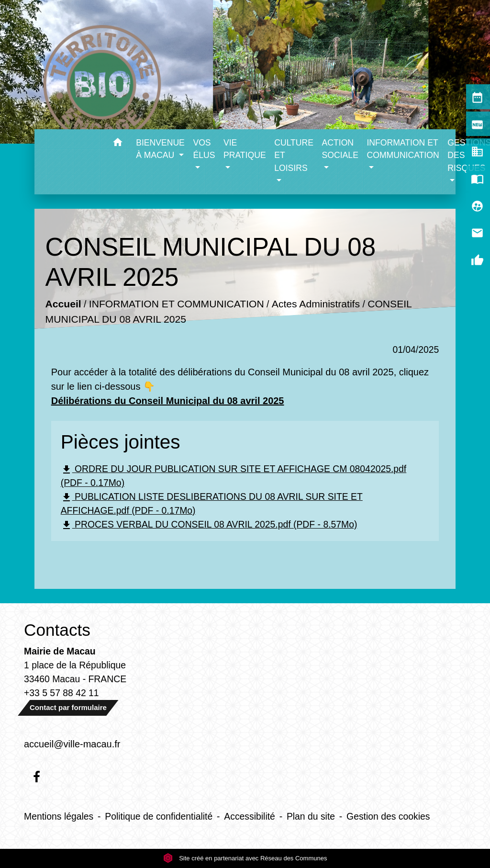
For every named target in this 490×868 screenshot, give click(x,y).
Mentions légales (59, 816)
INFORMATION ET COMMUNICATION (177, 304)
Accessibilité (250, 816)
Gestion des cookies (388, 816)
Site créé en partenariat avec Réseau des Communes (245, 858)
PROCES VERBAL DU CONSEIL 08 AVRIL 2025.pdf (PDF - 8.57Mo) (209, 525)
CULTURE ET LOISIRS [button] (294, 155)
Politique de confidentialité (159, 816)
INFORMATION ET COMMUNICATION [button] (403, 149)
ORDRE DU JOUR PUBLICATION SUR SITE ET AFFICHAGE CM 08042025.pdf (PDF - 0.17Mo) (234, 476)
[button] (117, 144)
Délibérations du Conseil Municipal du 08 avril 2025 (168, 401)
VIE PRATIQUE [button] (245, 149)
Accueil (63, 304)
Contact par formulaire (68, 707)
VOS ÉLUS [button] (204, 149)
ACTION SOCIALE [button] (340, 149)
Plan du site (311, 816)
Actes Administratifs (316, 304)
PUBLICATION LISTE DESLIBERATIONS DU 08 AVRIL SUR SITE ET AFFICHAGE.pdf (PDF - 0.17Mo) (212, 503)
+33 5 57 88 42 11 (61, 693)
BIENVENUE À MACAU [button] (160, 149)
